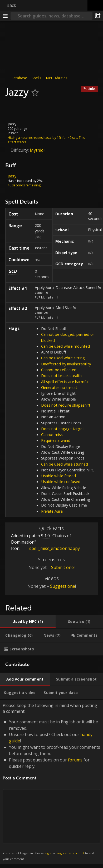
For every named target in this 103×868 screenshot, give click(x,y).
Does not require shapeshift (66, 405)
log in (48, 853)
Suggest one (63, 586)
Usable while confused (61, 481)
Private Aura (52, 511)
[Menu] (5, 16)
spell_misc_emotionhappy (51, 548)
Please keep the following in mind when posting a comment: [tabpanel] (51, 782)
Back (11, 5)
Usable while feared (58, 476)
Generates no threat (59, 387)
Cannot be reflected (59, 370)
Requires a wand (56, 440)
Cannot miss (52, 434)
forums (75, 760)
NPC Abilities (57, 78)
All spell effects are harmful (65, 382)
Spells (36, 78)
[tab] (28, 622)
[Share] (98, 16)
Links (92, 89)
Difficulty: (20, 150)
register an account (71, 853)
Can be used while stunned (65, 464)
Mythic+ (38, 150)
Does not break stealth (61, 375)
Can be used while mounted (65, 346)
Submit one (62, 567)
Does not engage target (63, 429)
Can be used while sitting (63, 358)
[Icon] (14, 110)
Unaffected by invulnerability (66, 364)
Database (19, 78)
